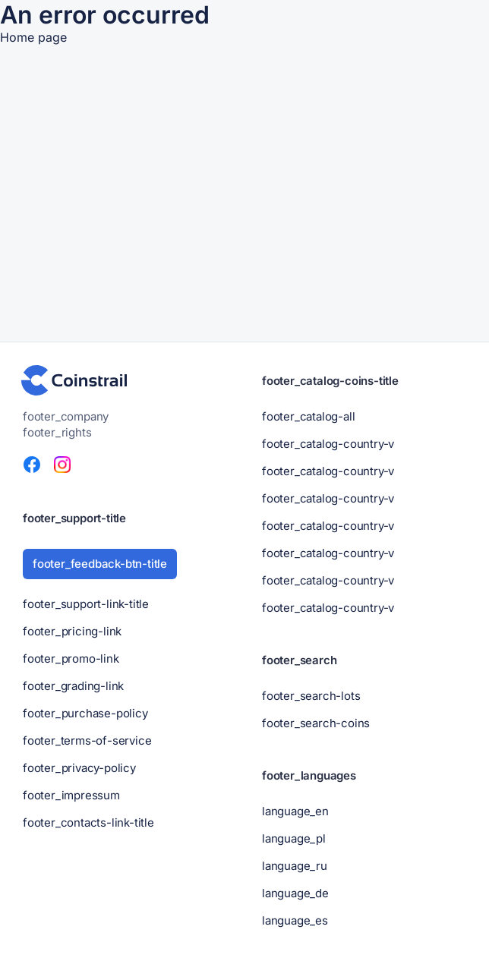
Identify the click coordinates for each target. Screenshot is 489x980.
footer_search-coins (316, 723)
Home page (33, 37)
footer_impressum (71, 795)
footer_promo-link (71, 659)
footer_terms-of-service (87, 741)
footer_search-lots (311, 696)
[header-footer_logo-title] (74, 380)
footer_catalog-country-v (328, 444)
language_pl (294, 838)
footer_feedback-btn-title (100, 564)
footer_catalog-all (308, 416)
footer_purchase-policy (85, 713)
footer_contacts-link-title (88, 822)
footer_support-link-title (86, 604)
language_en (295, 811)
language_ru (295, 866)
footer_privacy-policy (79, 768)
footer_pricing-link (72, 631)
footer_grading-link (73, 686)
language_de (295, 893)
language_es (295, 920)
